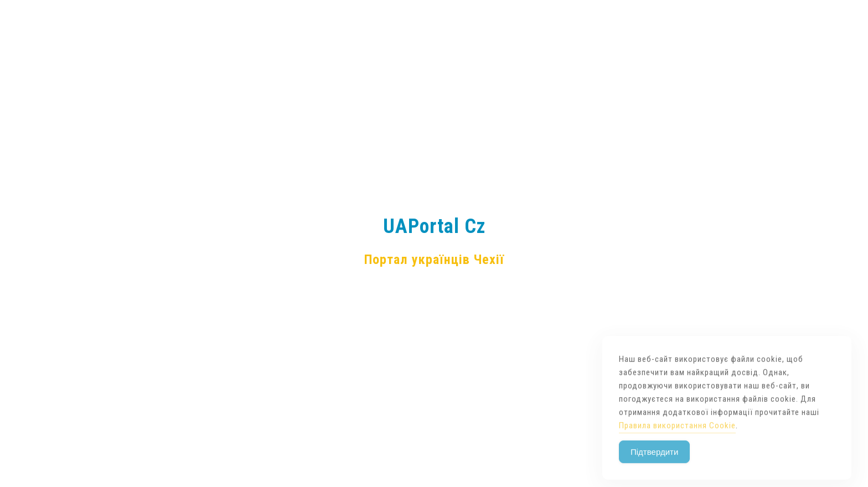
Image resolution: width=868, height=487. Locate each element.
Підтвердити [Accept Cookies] (654, 465)
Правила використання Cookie (677, 439)
